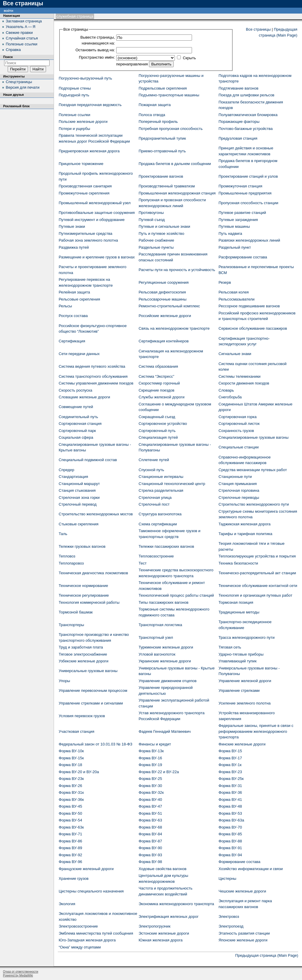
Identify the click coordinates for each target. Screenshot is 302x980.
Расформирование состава (243, 257)
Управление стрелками (239, 691)
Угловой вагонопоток (157, 654)
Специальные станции (239, 447)
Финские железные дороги (242, 744)
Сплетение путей (154, 460)
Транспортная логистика (160, 625)
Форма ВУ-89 (70, 848)
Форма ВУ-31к (71, 792)
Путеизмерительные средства (86, 234)
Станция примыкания (238, 484)
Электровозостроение (78, 926)
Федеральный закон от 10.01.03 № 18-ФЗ (96, 744)
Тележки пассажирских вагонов (166, 546)
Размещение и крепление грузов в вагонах (97, 257)
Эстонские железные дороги (164, 933)
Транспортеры (71, 625)
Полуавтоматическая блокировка (248, 115)
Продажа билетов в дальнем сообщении (175, 164)
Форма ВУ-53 (230, 813)
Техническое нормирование (83, 586)
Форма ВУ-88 (230, 841)
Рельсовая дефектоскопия (162, 292)
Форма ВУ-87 (150, 841)
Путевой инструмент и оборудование (92, 220)
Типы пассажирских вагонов (164, 602)
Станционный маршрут (79, 484)
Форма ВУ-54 (70, 820)
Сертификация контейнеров (164, 341)
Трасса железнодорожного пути (247, 637)
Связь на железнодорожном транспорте (174, 328)
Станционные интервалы (161, 477)
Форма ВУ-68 (150, 827)
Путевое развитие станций (242, 213)
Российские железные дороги (165, 316)
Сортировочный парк (77, 431)
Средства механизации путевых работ (253, 470)
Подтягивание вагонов (238, 88)
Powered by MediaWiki (18, 975)
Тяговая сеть (230, 647)
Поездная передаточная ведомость (90, 105)
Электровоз (229, 917)
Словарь (226, 390)
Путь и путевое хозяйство (161, 234)
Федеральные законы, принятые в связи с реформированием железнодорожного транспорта (256, 731)
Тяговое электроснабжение (83, 654)
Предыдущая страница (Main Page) (267, 955)
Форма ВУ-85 (230, 834)
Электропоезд (231, 926)
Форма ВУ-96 (70, 862)
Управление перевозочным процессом (93, 691)
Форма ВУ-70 (230, 827)
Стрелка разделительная (161, 490)
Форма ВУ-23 (230, 772)
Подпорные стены (75, 88)
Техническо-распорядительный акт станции (257, 573)
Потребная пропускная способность (171, 129)
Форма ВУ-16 (150, 758)
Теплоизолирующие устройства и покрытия (257, 556)
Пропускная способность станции (248, 203)
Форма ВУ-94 (230, 855)
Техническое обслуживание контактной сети (258, 586)
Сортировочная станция (80, 424)
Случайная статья (22, 38)
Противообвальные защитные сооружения (97, 213)
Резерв (225, 282)
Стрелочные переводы (239, 498)
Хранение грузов (74, 878)
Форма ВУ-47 (150, 806)
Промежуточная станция (240, 186)
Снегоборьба (230, 397)
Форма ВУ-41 (230, 800)
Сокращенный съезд (157, 417)
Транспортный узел (156, 637)
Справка (13, 50)
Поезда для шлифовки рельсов (246, 95)
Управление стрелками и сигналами (91, 703)
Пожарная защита (155, 105)
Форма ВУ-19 (150, 765)
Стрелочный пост (154, 504)
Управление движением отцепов (168, 681)
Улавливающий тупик (238, 661)
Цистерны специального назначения (91, 891)
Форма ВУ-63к (71, 827)
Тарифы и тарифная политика (245, 534)
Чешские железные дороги (242, 891)
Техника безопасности (238, 563)
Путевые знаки (72, 226)
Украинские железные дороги (165, 661)
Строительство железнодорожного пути (254, 504)
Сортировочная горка (238, 417)
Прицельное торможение (81, 164)
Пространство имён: (97, 57)
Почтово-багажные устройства (246, 129)
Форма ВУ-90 (150, 848)
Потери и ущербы (74, 129)
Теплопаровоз (71, 563)
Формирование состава (239, 862)
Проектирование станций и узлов (248, 176)
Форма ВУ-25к (231, 779)
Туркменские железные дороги (166, 647)
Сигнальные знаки (235, 354)
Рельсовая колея (234, 292)
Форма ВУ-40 (150, 800)
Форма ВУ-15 (230, 751)
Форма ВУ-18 (70, 765)
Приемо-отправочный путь (162, 151)
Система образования (158, 366)
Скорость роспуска (75, 390)
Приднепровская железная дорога (89, 151)
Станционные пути (235, 477)
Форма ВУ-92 (70, 855)
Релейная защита (74, 292)
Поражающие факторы (239, 122)
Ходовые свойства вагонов (163, 869)
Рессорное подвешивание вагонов (249, 306)
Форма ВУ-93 (150, 855)
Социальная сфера (76, 437)
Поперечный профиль (158, 122)
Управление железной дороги (245, 681)
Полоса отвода (152, 115)
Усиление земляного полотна (245, 703)
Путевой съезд (152, 220)
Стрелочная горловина (239, 490)
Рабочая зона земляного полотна (88, 240)
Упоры (64, 681)
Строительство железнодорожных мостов (96, 514)
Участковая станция (77, 731)
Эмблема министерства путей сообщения (96, 933)
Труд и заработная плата (81, 647)
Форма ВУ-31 (230, 786)
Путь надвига (230, 234)
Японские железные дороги (243, 940)
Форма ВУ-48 (230, 806)
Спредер (67, 470)
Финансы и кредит (155, 744)
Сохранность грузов (236, 431)
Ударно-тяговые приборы (241, 654)
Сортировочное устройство (163, 424)
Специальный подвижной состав (88, 460)
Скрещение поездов (156, 390)
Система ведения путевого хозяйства (92, 366)
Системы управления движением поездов (96, 383)
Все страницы (258, 29)
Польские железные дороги (83, 122)
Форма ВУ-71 (70, 834)
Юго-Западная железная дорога (87, 940)
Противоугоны (151, 213)
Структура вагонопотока (160, 514)
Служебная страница (75, 16)
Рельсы (65, 306)
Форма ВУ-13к (151, 751)
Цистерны (227, 878)
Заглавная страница (24, 21)
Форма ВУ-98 (150, 862)
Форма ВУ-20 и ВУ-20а (79, 772)
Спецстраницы (19, 82)
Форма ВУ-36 (230, 792)
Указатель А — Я (21, 27)
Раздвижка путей (74, 247)
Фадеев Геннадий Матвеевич (165, 731)
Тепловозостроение (156, 556)
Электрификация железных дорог (169, 917)
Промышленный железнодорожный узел (95, 203)
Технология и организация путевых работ (255, 595)
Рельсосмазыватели (237, 299)
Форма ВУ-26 (70, 786)
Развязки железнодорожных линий (249, 240)
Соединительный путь (78, 417)
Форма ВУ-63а (231, 820)
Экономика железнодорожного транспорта (176, 904)
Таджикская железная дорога (244, 524)
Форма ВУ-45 (70, 806)
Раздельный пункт (235, 247)
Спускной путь (151, 470)
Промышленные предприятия (245, 193)
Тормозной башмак (76, 612)
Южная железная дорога (161, 940)
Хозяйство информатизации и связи (251, 869)
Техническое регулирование (84, 595)
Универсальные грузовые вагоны (88, 671)
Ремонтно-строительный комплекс (169, 306)
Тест (143, 563)
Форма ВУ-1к (230, 765)
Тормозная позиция (236, 602)
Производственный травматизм (167, 186)
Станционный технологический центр (172, 484)
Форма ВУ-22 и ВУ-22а (159, 772)
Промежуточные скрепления (84, 193)
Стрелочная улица (155, 498)
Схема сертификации (158, 524)
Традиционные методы (239, 612)
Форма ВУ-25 (150, 779)
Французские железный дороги (86, 869)
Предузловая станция (238, 138)
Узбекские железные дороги (84, 661)
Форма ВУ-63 (150, 820)
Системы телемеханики (239, 376)
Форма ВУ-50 (70, 813)
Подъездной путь (74, 95)
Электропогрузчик (155, 926)
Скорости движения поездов (244, 383)
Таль (63, 534)
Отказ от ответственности (20, 972)
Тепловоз (67, 556)
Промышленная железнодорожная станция (177, 193)
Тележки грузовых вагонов (82, 546)
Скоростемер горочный (159, 383)
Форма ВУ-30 (150, 786)
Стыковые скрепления (79, 524)
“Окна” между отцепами (80, 947)
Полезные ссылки (74, 115)
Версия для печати (23, 87)
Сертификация (72, 341)
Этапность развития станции (244, 933)
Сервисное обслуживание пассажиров (253, 328)
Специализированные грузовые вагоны (253, 437)
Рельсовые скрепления (79, 299)
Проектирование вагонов (161, 176)
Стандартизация (73, 477)
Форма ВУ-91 (230, 848)
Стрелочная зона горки (79, 498)
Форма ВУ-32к (151, 792)
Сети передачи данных (79, 354)
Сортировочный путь (157, 431)
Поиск (8, 57)
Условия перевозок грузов (82, 716)
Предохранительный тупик (162, 138)
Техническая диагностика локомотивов (93, 573)
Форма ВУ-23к (71, 779)
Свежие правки (19, 33)
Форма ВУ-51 (150, 813)
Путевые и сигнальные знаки (164, 226)
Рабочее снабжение (156, 240)
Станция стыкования (77, 490)
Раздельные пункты (156, 247)
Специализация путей (158, 437)
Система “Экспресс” (156, 376)
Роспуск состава (73, 316)
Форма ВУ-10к (71, 751)
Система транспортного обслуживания (93, 376)
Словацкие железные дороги (84, 397)
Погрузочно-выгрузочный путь (85, 78)
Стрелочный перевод (78, 504)
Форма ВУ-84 (150, 834)
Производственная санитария (85, 186)
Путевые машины (234, 226)
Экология (67, 904)
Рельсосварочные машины (163, 299)
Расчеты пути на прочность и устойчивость (177, 270)
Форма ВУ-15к (71, 758)
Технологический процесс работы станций (176, 595)
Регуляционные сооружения (164, 282)
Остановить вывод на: (95, 50)
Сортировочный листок (239, 424)
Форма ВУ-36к (71, 800)
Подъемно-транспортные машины (169, 95)
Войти (9, 10)
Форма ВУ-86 (70, 841)
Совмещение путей (76, 407)
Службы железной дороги (161, 397)
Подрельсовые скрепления (163, 88)
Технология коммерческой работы (89, 602)
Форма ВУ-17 (230, 758)
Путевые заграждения (238, 220)
